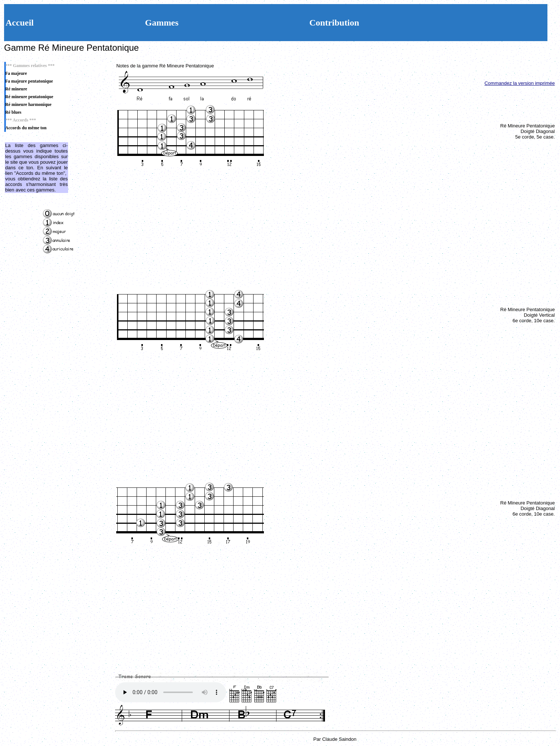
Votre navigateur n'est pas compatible (171, 692)
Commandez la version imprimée (520, 83)
